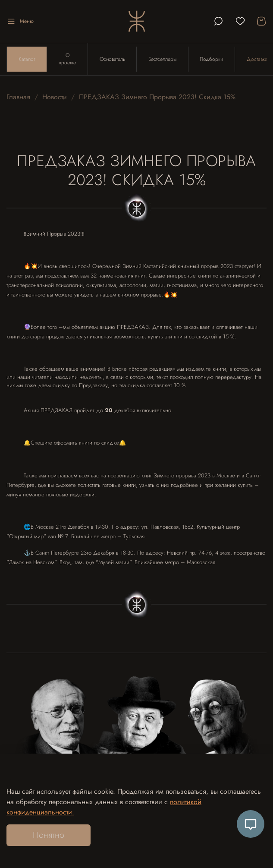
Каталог (27, 60)
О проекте (68, 60)
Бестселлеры (163, 60)
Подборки (213, 60)
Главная (18, 98)
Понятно (49, 835)
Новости (55, 98)
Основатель (113, 60)
